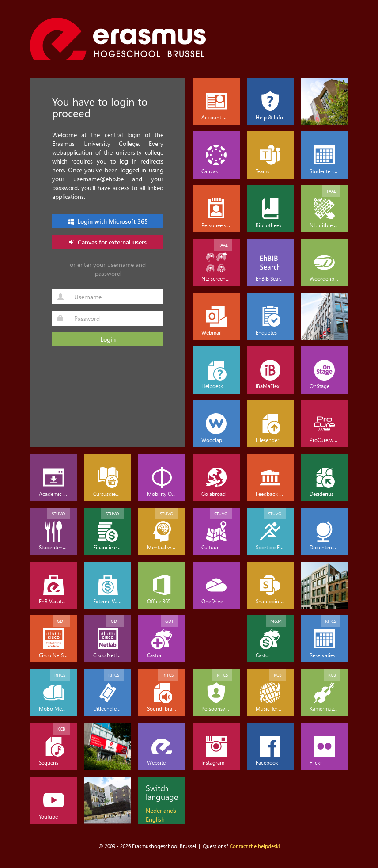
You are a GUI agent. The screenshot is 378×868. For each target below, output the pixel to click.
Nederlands (161, 810)
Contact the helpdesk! (255, 846)
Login (108, 339)
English (155, 819)
